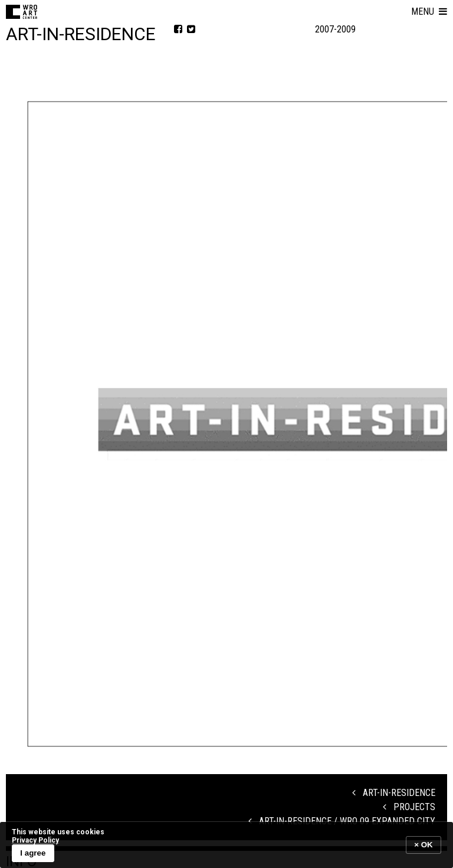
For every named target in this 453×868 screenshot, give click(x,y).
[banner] (226, 845)
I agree (33, 853)
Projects (409, 807)
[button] (429, 12)
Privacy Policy (35, 840)
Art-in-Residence (394, 793)
